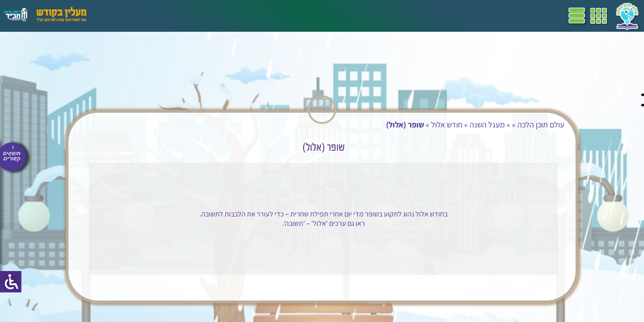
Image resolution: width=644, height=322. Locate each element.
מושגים (201, 16)
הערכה (174, 16)
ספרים (227, 16)
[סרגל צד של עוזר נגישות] (11, 282)
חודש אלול (419, 125)
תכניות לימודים (293, 16)
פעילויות (145, 16)
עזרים (118, 16)
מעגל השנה (460, 125)
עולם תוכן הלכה (514, 125)
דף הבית (333, 16)
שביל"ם (254, 16)
